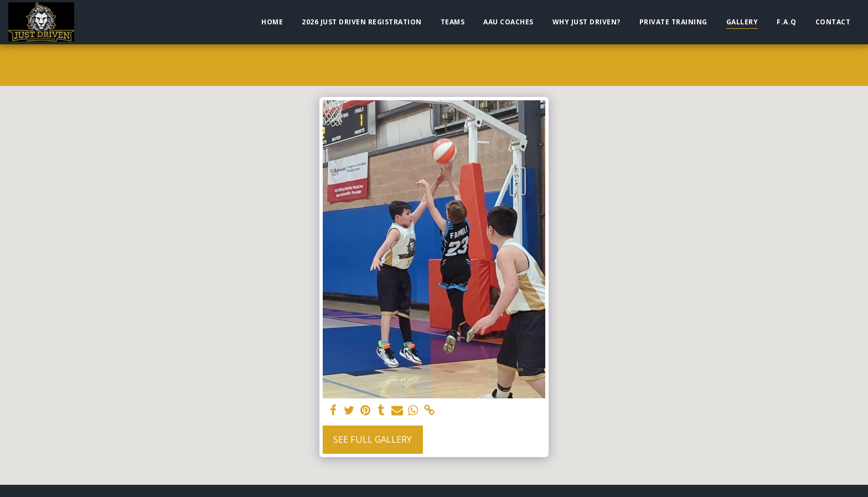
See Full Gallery (373, 439)
